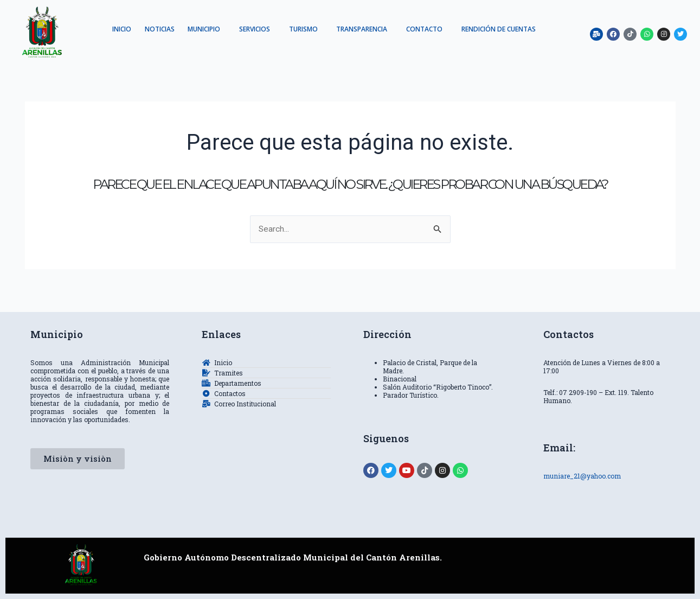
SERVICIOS (301, 29)
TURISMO (353, 29)
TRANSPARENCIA (416, 29)
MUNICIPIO (246, 29)
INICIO (156, 29)
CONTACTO (482, 29)
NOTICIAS (198, 29)
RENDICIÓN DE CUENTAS (324, 44)
